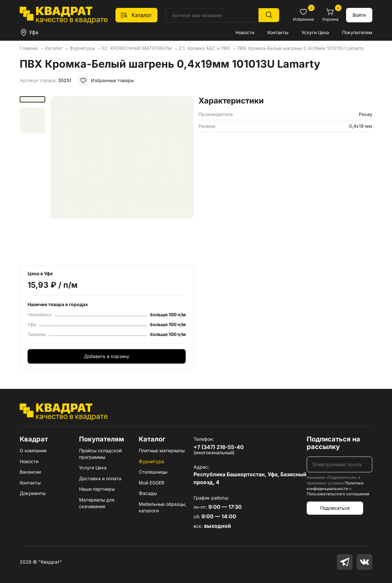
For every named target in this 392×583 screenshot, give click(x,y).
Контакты (278, 32)
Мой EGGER (152, 483)
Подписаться (335, 508)
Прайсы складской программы (100, 454)
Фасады (148, 493)
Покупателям (357, 32)
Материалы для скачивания (97, 503)
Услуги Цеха (315, 32)
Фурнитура (151, 461)
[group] (122, 179)
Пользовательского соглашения (338, 494)
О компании (33, 450)
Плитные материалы (162, 450)
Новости (245, 32)
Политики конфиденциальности (335, 486)
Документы (33, 493)
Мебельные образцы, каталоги (163, 507)
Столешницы (153, 472)
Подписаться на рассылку (333, 443)
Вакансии (30, 472)
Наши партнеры (97, 489)
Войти (359, 15)
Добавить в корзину (107, 356)
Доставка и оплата (100, 478)
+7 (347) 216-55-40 (219, 447)
